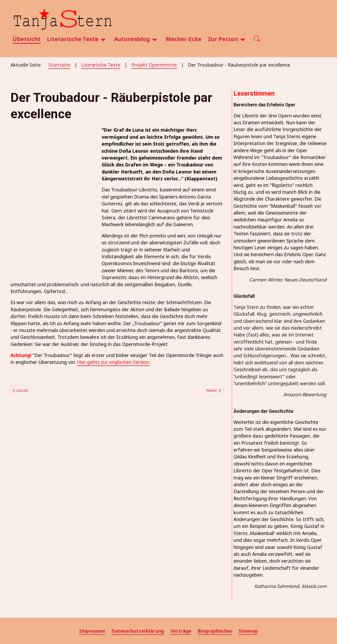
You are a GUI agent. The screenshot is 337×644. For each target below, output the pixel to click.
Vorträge (181, 631)
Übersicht (27, 39)
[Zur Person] (243, 39)
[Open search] (257, 39)
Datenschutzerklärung (138, 631)
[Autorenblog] (155, 39)
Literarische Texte (73, 39)
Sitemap (248, 631)
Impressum (92, 631)
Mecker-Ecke (184, 39)
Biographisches (215, 631)
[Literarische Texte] (103, 39)
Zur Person (223, 39)
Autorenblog (132, 39)
